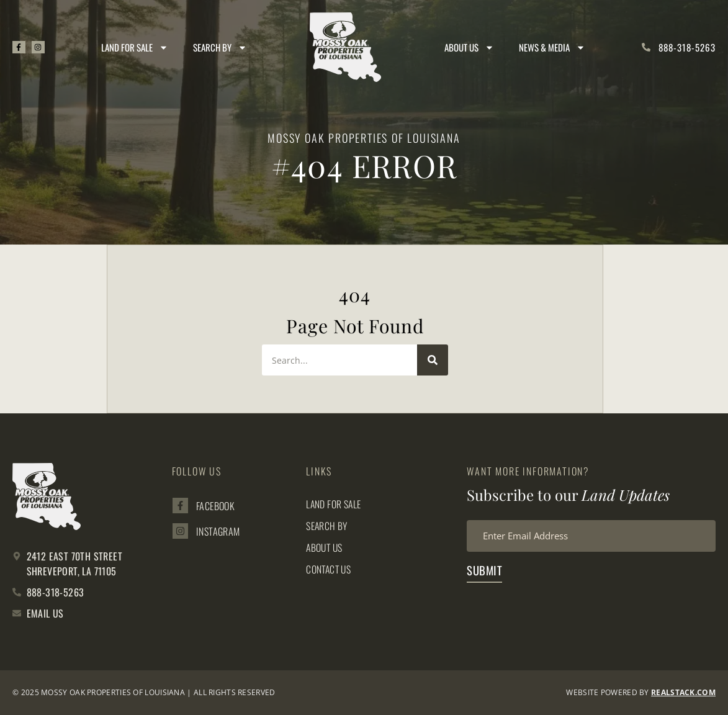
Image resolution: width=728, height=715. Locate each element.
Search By (221, 47)
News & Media (552, 47)
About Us (469, 47)
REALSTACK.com (683, 692)
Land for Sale (135, 47)
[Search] (433, 360)
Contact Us (330, 569)
